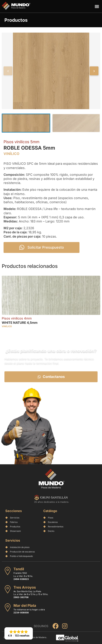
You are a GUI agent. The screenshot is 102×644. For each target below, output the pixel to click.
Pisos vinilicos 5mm (21, 142)
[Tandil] (8, 571)
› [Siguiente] (94, 71)
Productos (16, 20)
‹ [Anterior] (8, 71)
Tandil (19, 569)
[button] (97, 6)
